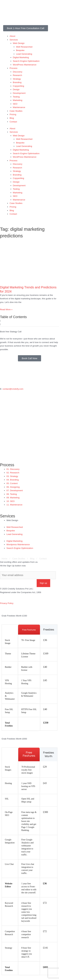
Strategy (17, 79)
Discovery (18, 72)
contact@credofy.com (13, 389)
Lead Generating (24, 54)
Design (16, 89)
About (12, 36)
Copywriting (18, 86)
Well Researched (24, 47)
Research (18, 75)
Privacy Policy (7, 603)
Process (13, 68)
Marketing (18, 100)
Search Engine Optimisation (26, 61)
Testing (16, 97)
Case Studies (16, 111)
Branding (17, 82)
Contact (13, 122)
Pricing (13, 114)
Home (4, 559)
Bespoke (20, 50)
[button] (29, 321)
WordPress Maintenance (25, 65)
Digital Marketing (21, 57)
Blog (12, 118)
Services (14, 40)
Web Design (19, 43)
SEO (15, 104)
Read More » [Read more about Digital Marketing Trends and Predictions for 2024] (6, 309)
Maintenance (19, 107)
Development (19, 93)
